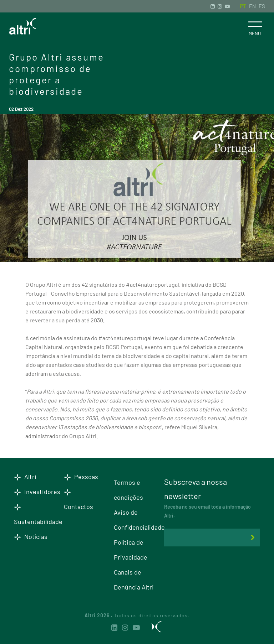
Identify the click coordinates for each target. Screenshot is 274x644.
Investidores (37, 492)
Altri (25, 477)
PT (243, 6)
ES (262, 6)
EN (252, 6)
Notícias (31, 536)
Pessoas (81, 477)
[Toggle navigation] (255, 24)
